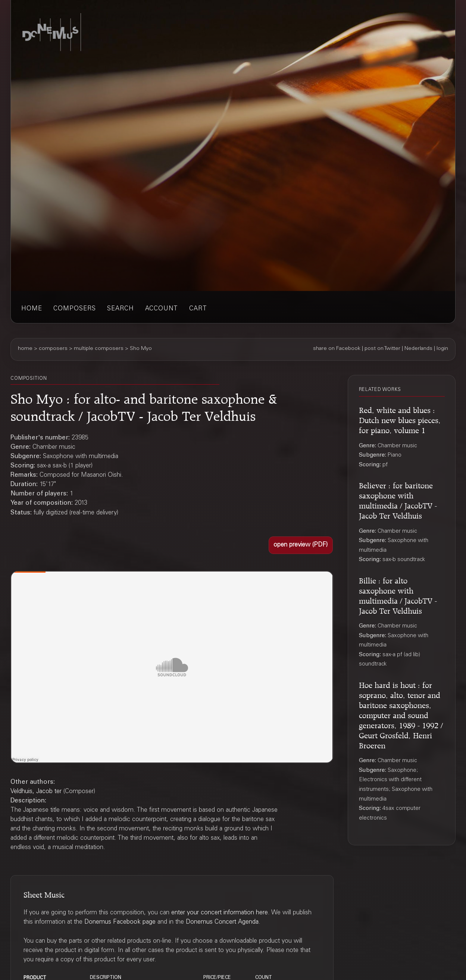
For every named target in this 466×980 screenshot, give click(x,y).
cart (198, 309)
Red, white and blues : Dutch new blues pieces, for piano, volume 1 (400, 419)
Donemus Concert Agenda (222, 922)
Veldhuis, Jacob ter (36, 792)
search (121, 309)
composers (75, 309)
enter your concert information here (220, 913)
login (442, 349)
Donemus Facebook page (120, 922)
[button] (301, 545)
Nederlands (418, 349)
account (162, 309)
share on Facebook (337, 349)
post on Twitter (382, 349)
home (32, 309)
